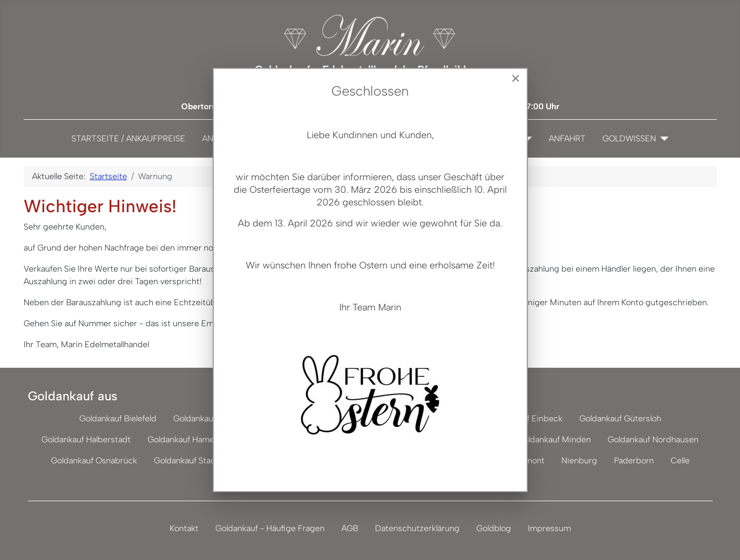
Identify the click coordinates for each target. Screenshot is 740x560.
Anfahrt (567, 138)
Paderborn (634, 460)
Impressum (549, 528)
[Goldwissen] (662, 139)
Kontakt (184, 528)
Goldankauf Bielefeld (118, 418)
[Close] (516, 78)
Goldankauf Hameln (184, 439)
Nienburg (579, 460)
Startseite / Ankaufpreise (128, 138)
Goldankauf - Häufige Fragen (270, 528)
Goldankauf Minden (554, 439)
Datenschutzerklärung (417, 528)
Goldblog (494, 528)
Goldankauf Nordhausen (653, 439)
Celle (680, 460)
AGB (350, 528)
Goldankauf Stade (187, 460)
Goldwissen (629, 138)
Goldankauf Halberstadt (86, 439)
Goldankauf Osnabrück (94, 460)
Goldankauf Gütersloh (620, 418)
